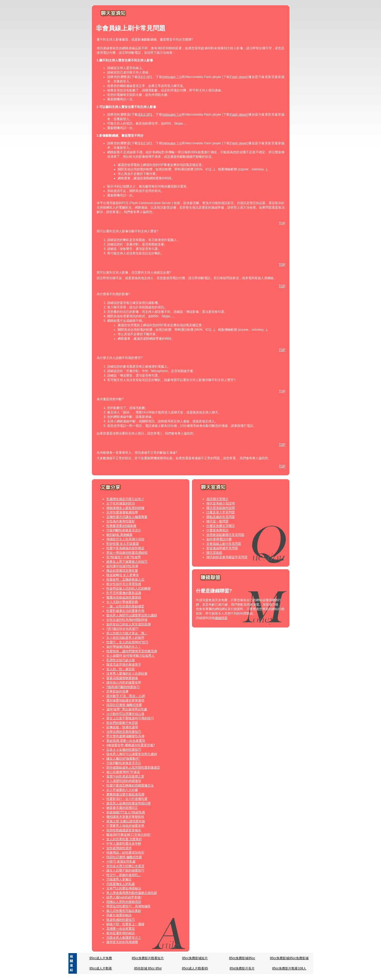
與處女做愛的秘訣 (119, 915)
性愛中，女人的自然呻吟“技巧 (127, 642)
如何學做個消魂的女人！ (124, 647)
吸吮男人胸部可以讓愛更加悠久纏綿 (132, 615)
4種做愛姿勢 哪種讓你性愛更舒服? (131, 745)
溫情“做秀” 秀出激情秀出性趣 (127, 709)
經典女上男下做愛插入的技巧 (127, 562)
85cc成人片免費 (101, 958)
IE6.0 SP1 (145, 77)
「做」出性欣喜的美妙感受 (125, 606)
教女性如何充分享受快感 (124, 584)
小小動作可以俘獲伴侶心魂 (125, 714)
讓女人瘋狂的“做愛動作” (123, 759)
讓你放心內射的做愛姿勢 (124, 682)
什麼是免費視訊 (217, 530)
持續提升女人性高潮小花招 (125, 539)
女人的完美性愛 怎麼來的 (124, 839)
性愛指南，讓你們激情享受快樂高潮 (132, 651)
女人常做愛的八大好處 (122, 790)
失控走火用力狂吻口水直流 (125, 866)
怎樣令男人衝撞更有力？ (124, 938)
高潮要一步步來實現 (121, 929)
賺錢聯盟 (221, 618)
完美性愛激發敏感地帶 (122, 512)
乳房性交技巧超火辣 (121, 660)
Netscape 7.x (172, 77)
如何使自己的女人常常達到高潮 (128, 624)
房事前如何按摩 (117, 691)
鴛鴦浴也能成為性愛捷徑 (124, 597)
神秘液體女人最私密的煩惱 (125, 508)
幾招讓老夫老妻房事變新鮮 (125, 817)
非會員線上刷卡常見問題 (224, 544)
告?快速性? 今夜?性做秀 (124, 557)
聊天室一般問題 (217, 521)
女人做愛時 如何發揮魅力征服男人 (130, 656)
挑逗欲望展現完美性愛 (122, 571)
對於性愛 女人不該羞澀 (123, 544)
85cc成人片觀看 (101, 968)
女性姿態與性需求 (119, 848)
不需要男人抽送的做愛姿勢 (125, 826)
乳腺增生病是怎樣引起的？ (125, 499)
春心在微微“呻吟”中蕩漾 (123, 772)
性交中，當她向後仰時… (124, 875)
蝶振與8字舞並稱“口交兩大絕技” (129, 835)
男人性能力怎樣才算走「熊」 (127, 633)
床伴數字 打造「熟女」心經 (126, 696)
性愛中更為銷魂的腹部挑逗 (125, 548)
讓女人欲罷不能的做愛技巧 (125, 870)
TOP (282, 223)
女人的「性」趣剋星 (121, 669)
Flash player (239, 77)
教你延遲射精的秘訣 (121, 933)
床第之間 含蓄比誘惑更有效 (126, 821)
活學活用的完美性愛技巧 (124, 732)
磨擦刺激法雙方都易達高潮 (125, 794)
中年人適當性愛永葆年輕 (124, 844)
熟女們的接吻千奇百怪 (122, 723)
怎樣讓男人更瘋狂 (119, 879)
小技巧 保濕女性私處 (121, 862)
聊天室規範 (214, 553)
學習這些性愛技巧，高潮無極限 (128, 906)
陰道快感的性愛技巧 (121, 920)
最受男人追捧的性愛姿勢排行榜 (128, 803)
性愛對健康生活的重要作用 (125, 611)
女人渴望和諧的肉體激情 (124, 781)
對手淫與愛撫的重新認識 (124, 593)
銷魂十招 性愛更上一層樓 (125, 924)
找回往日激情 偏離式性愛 (124, 705)
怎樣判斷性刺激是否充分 (124, 530)
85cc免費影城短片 (195, 958)
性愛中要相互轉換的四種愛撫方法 (130, 785)
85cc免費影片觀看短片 (148, 958)
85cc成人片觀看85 (195, 968)
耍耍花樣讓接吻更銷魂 (122, 678)
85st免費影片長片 (242, 968)
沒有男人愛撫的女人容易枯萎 (127, 674)
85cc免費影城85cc (242, 958)
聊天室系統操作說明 (221, 508)
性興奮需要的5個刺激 (122, 526)
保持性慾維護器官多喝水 (124, 830)
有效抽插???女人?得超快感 (126, 812)
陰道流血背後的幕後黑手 (124, 665)
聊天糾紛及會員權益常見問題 (227, 557)
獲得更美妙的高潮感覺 (122, 942)
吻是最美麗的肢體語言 (122, 808)
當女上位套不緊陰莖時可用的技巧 (130, 718)
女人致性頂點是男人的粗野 (125, 638)
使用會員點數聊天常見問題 (225, 535)
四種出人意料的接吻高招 (124, 902)
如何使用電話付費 (219, 539)
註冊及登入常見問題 (221, 512)
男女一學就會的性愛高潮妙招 (127, 553)
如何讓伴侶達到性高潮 (122, 566)
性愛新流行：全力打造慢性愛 (127, 799)
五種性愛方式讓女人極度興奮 (127, 517)
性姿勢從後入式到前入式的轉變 (128, 588)
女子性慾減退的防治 (121, 503)
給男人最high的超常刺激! (124, 897)
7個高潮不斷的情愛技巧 (123, 687)
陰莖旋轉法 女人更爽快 (123, 575)
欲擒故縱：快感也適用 (122, 727)
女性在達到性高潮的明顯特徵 (127, 620)
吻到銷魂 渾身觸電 (119, 535)
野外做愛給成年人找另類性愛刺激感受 (133, 768)
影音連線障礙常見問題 (222, 548)
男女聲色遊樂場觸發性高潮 (125, 736)
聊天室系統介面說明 (221, 503)
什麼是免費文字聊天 (221, 526)
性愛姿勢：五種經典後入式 (125, 580)
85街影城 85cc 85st (148, 968)
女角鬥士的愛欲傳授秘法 (124, 888)
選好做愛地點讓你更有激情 (125, 700)
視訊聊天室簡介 (217, 499)
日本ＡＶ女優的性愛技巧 (124, 750)
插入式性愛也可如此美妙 (124, 911)
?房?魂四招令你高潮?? (123, 629)
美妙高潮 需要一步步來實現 (126, 741)
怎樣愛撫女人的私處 (121, 884)
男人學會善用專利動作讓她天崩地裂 (132, 893)
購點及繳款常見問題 (221, 517)
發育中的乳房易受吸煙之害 (125, 776)
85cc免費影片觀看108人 (289, 968)
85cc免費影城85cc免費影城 (289, 958)
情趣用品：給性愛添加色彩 (125, 853)
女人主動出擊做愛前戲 (122, 602)
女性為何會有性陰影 (121, 521)
